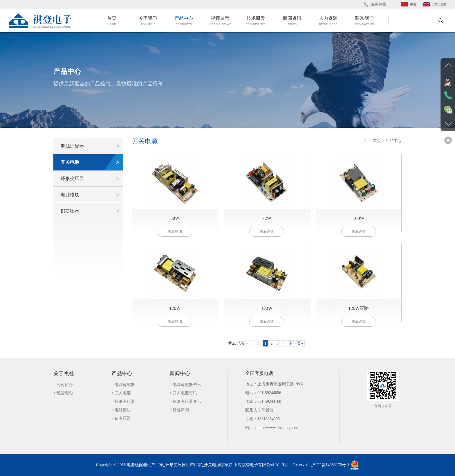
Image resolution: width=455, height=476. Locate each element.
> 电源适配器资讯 (185, 385)
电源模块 (70, 195)
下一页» (296, 343)
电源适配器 (72, 146)
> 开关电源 (121, 393)
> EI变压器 (121, 418)
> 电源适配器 (123, 385)
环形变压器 (72, 178)
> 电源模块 (121, 410)
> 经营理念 (63, 393)
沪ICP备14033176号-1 (330, 465)
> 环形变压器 (123, 402)
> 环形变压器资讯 (185, 402)
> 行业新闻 (179, 410)
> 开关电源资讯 (183, 393)
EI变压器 (70, 211)
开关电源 (70, 162)
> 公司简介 (63, 385)
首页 (377, 141)
